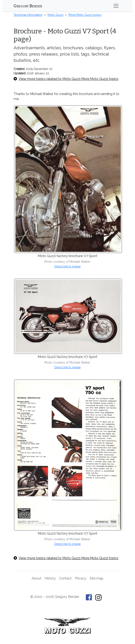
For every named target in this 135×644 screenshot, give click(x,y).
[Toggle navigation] (116, 6)
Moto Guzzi (55, 15)
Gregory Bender (28, 6)
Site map (96, 578)
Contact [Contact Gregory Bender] (65, 578)
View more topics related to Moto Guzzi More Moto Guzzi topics (66, 79)
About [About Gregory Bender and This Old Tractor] (36, 578)
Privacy (81, 578)
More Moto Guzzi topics (85, 15)
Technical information (28, 15)
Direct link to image (67, 266)
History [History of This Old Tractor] (50, 578)
